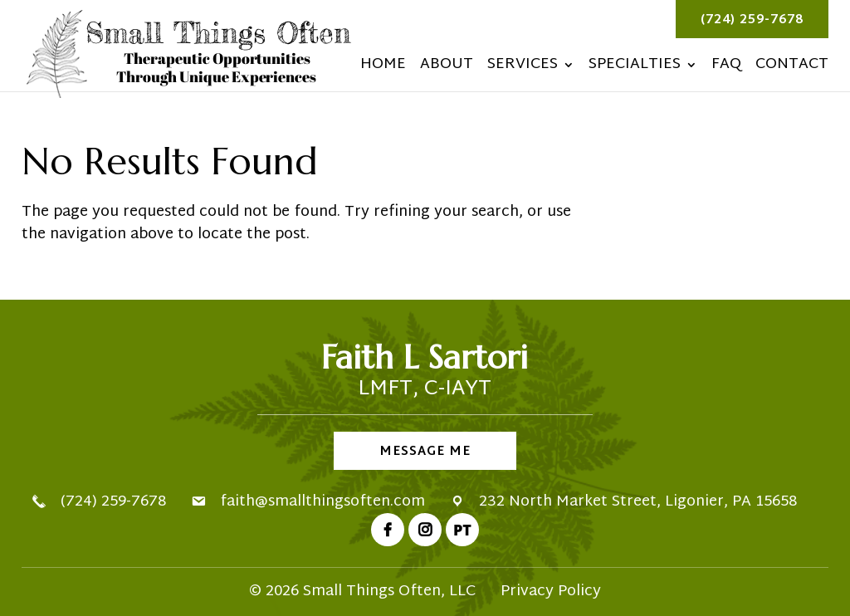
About (447, 68)
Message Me (425, 452)
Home (383, 68)
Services (523, 68)
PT (462, 530)
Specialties (635, 68)
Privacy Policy (551, 592)
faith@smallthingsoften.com (322, 502)
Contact (792, 68)
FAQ (726, 68)
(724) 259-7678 (752, 20)
